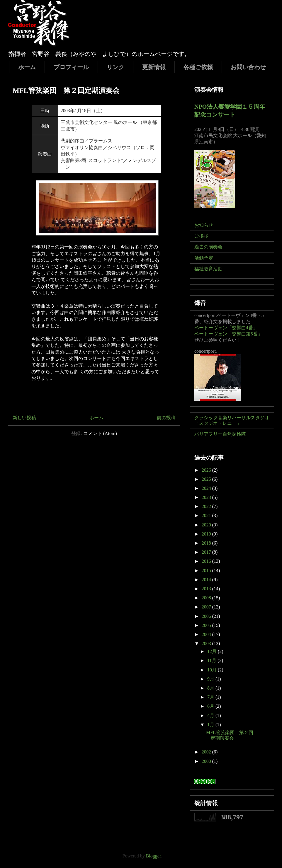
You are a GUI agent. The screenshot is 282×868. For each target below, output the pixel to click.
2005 (207, 625)
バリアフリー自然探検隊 (220, 434)
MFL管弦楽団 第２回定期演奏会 (66, 91)
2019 (207, 534)
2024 (207, 488)
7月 (211, 697)
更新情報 (154, 67)
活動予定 (204, 258)
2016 (207, 561)
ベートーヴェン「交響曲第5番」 (228, 334)
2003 (207, 643)
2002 (207, 752)
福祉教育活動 (208, 269)
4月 (211, 716)
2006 (207, 616)
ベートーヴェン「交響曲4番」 (226, 328)
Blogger (153, 856)
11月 (212, 660)
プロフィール (71, 67)
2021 (207, 515)
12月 (213, 651)
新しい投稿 (24, 418)
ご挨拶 (201, 236)
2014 (207, 580)
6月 (211, 706)
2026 (207, 470)
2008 (207, 598)
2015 (207, 571)
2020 (207, 525)
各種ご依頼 (198, 67)
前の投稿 (166, 418)
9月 (211, 679)
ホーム (27, 67)
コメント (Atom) (100, 433)
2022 (207, 506)
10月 (213, 670)
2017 (207, 552)
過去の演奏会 (208, 247)
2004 (207, 634)
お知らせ (204, 225)
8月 (211, 688)
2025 (207, 479)
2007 (207, 607)
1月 (211, 725)
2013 (207, 589)
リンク (115, 67)
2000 (207, 761)
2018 (207, 543)
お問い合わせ (248, 67)
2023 (207, 497)
